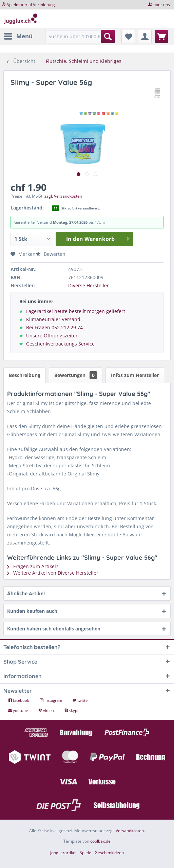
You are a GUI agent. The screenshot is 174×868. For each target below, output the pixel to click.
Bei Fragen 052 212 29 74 (54, 327)
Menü (18, 35)
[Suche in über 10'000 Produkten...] (80, 37)
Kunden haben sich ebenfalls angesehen (54, 629)
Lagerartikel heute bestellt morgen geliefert (76, 311)
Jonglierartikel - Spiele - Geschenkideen (87, 853)
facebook (19, 700)
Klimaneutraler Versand (53, 319)
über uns (162, 5)
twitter (81, 700)
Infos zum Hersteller (135, 375)
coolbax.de (100, 841)
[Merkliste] (128, 37)
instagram (51, 700)
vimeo (47, 710)
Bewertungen (76, 375)
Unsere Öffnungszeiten (52, 336)
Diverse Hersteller (89, 285)
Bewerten (51, 254)
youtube (18, 710)
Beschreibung (25, 375)
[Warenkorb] (161, 37)
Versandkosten (130, 831)
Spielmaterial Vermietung (31, 5)
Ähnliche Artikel (26, 593)
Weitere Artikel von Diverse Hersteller (53, 573)
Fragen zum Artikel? (33, 566)
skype (72, 710)
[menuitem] (18, 36)
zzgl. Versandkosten (63, 196)
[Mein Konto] (145, 37)
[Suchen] (108, 37)
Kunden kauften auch (32, 611)
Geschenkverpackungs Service (60, 344)
